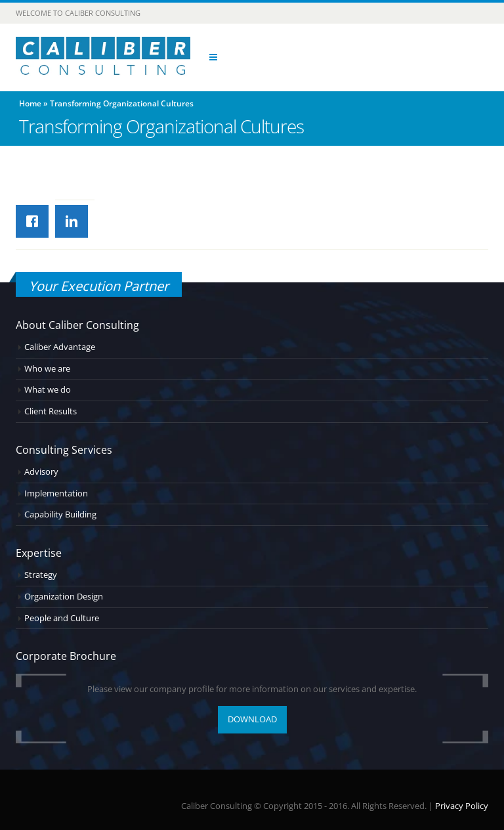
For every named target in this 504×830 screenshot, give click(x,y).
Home (30, 103)
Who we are (47, 369)
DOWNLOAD (252, 719)
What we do (48, 390)
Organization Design (64, 597)
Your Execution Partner (99, 286)
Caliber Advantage (60, 347)
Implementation (56, 493)
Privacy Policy (462, 806)
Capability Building (60, 514)
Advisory (41, 472)
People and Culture (62, 618)
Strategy (41, 575)
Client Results (51, 411)
